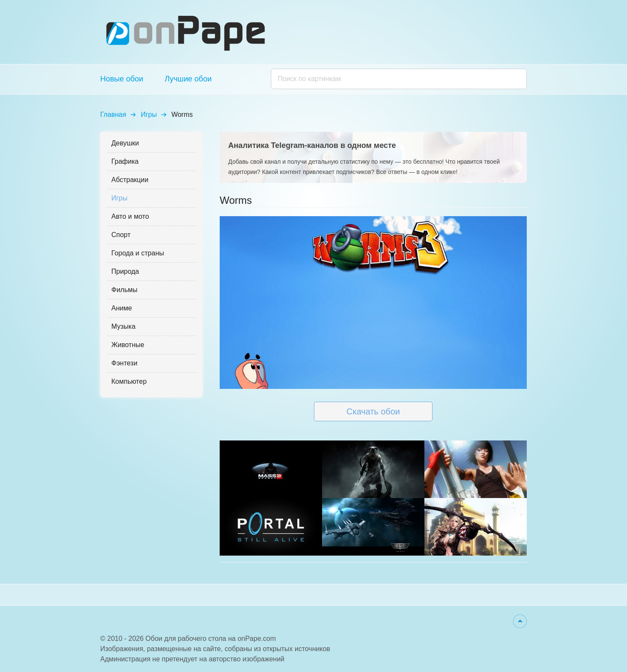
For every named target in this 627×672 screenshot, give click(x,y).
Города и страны (138, 253)
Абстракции (130, 180)
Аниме (122, 308)
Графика (125, 161)
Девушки (125, 143)
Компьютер (129, 381)
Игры (149, 114)
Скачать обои (373, 411)
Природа (125, 271)
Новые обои (122, 79)
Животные (128, 345)
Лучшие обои (188, 79)
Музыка (123, 326)
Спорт (121, 235)
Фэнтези (124, 363)
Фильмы (124, 290)
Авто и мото (130, 216)
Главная (113, 114)
